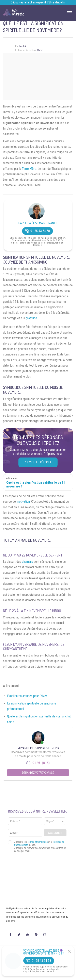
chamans (27, 562)
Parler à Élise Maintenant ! (37, 223)
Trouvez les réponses (38, 462)
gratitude (31, 318)
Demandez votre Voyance (38, 773)
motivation (23, 502)
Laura (22, 46)
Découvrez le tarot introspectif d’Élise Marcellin (38, 2)
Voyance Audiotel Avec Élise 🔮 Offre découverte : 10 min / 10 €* (44, 952)
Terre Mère (29, 169)
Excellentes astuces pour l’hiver (27, 696)
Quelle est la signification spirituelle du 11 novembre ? (36, 484)
